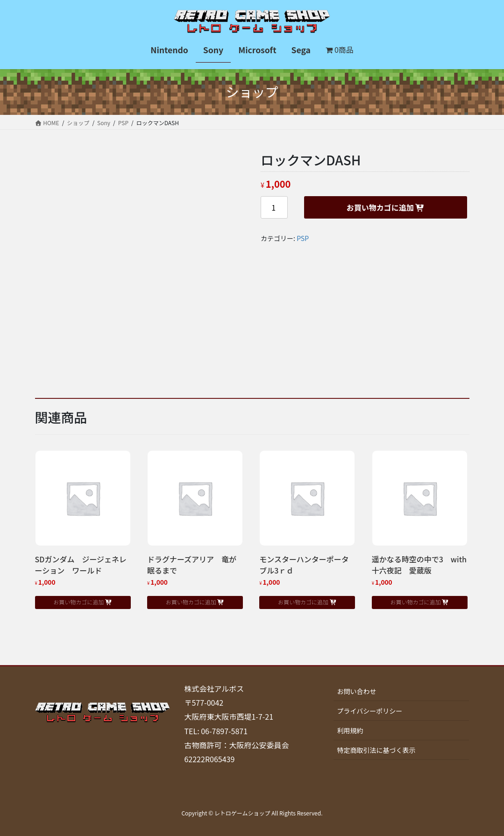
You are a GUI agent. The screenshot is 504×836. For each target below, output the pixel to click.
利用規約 (350, 730)
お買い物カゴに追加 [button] (78, 602)
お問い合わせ (356, 691)
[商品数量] (274, 207)
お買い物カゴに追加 (380, 207)
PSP (303, 238)
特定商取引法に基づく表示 (376, 750)
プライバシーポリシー (369, 711)
